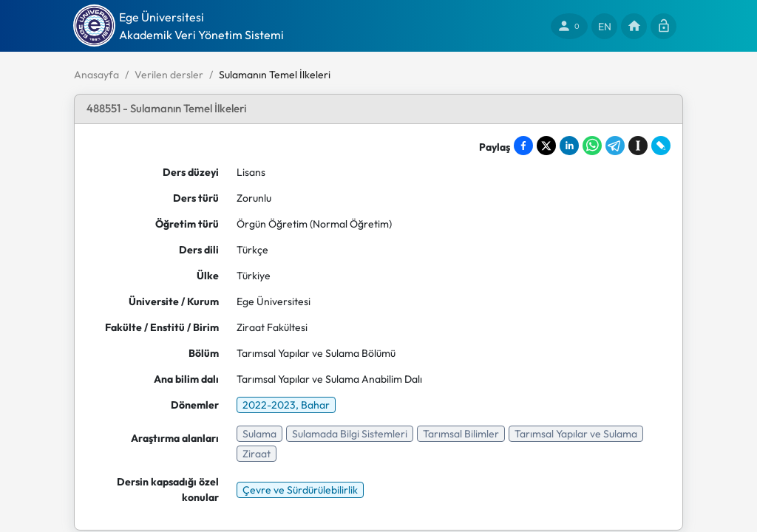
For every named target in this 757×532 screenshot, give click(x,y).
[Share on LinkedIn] (569, 146)
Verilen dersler (169, 75)
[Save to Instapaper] (638, 146)
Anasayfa (96, 75)
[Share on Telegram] (615, 146)
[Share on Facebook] (523, 146)
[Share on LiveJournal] (661, 146)
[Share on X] (546, 146)
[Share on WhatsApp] (592, 146)
